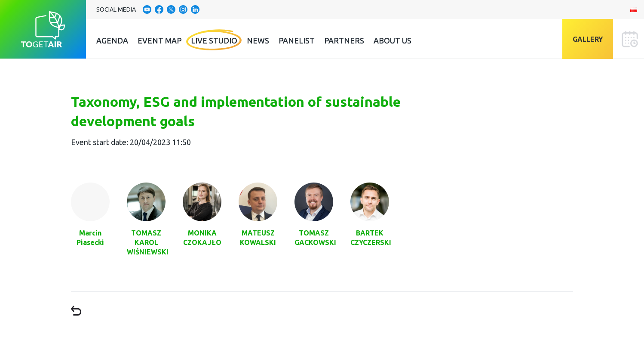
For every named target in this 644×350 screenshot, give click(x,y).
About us (393, 40)
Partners (344, 40)
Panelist (297, 40)
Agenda (112, 40)
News (258, 40)
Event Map (159, 40)
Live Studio (214, 40)
